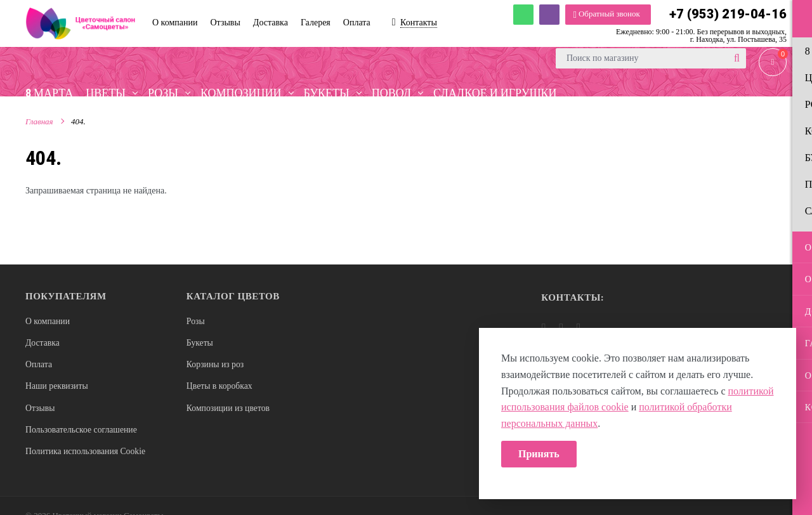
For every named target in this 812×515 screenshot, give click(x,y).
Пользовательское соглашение (82, 432)
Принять (539, 454)
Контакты (419, 23)
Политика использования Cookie (87, 454)
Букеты (200, 343)
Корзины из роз (216, 366)
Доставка (43, 343)
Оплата (39, 366)
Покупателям (66, 296)
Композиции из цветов (229, 409)
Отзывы (40, 409)
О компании (48, 321)
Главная (39, 123)
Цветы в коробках (220, 387)
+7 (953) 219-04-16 (728, 15)
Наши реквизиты (57, 387)
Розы (196, 321)
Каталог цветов (233, 296)
